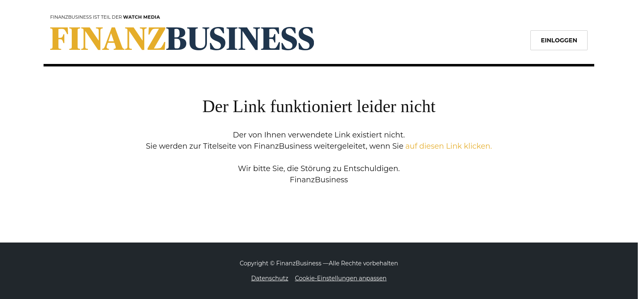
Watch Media (142, 17)
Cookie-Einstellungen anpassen (341, 278)
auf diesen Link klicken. (448, 146)
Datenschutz (270, 278)
